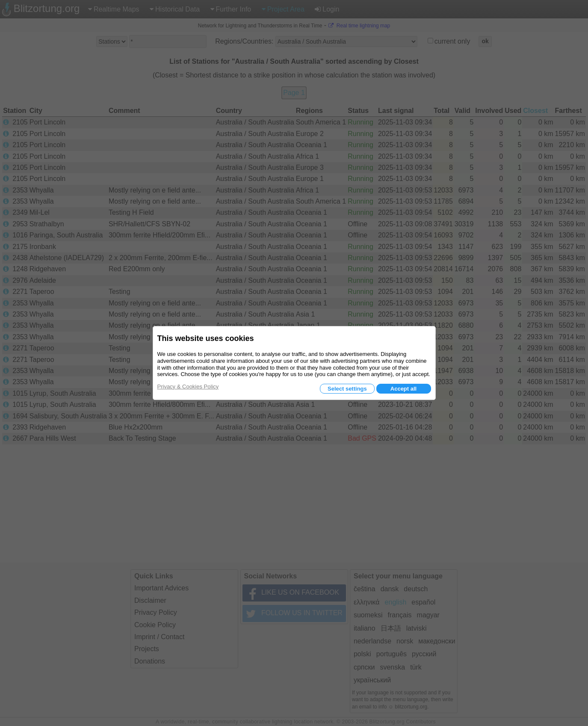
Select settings (347, 389)
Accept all (403, 389)
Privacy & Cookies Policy (188, 387)
